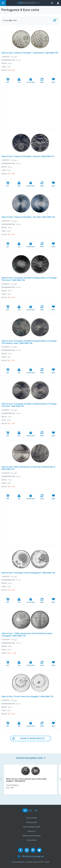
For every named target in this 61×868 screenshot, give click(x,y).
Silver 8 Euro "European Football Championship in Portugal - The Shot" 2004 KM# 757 (30, 405)
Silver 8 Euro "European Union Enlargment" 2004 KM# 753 (28, 573)
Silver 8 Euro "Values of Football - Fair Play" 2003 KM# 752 (28, 217)
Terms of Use (32, 818)
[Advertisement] (30, 108)
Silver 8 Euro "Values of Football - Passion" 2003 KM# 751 (28, 156)
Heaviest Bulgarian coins (29, 758)
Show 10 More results (32, 738)
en (25, 810)
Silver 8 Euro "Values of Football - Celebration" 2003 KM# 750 (30, 53)
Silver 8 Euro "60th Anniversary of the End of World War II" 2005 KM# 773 (29, 468)
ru (36, 810)
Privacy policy (32, 822)
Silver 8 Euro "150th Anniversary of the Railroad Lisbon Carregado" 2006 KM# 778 (27, 634)
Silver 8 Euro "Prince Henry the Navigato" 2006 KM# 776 (27, 696)
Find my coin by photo (32, 836)
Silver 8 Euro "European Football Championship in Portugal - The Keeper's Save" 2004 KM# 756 (30, 342)
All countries (32, 840)
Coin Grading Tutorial (32, 827)
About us (32, 831)
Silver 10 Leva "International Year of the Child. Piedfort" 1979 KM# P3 (26, 780)
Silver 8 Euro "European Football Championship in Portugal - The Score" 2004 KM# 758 (30, 279)
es (31, 810)
